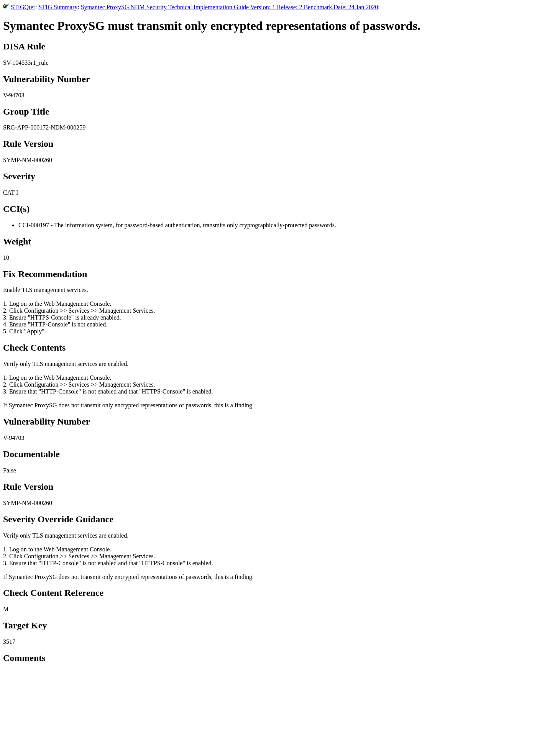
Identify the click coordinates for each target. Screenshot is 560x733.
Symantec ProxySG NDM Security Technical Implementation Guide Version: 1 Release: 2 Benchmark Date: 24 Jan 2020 (229, 7)
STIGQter (23, 7)
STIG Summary (58, 7)
